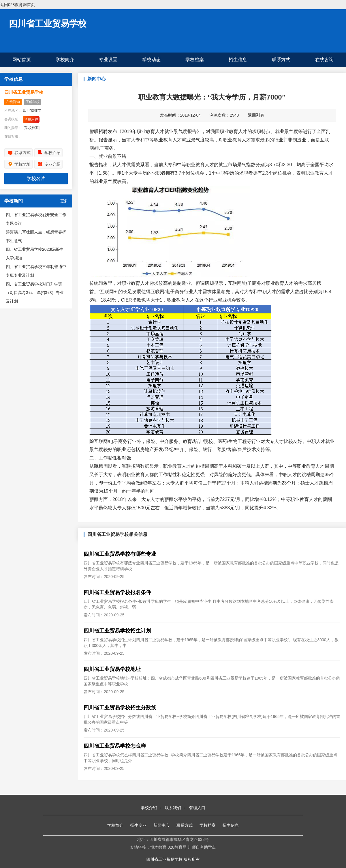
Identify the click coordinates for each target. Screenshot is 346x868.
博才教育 (158, 847)
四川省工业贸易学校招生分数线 (120, 708)
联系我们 (173, 808)
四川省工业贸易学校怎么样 (115, 746)
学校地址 (22, 164)
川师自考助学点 (202, 847)
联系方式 (281, 60)
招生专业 (138, 825)
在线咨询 (324, 60)
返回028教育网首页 (17, 5)
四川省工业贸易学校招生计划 (117, 631)
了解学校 (33, 102)
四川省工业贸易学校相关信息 (117, 534)
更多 (64, 201)
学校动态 (151, 60)
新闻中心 (161, 825)
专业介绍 (52, 164)
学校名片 (36, 178)
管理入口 (197, 808)
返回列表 (256, 115)
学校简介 (65, 60)
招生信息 (238, 60)
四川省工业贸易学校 (48, 24)
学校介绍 (52, 153)
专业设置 (108, 60)
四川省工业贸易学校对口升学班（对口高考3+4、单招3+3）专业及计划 (35, 293)
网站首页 (22, 60)
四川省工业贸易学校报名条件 (117, 592)
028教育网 (177, 847)
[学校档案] (32, 128)
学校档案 (195, 60)
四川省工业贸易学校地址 (112, 669)
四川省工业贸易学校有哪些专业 (120, 554)
